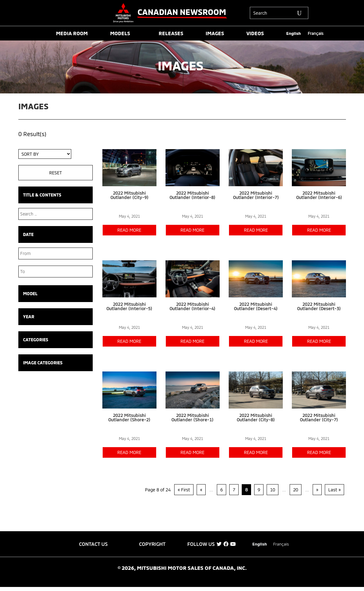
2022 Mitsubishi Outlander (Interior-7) (256, 195)
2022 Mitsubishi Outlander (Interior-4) (192, 306)
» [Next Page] (317, 490)
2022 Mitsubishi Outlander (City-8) (256, 417)
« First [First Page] (184, 490)
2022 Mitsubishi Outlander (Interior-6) (319, 195)
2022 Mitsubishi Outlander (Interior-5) (129, 306)
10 (273, 490)
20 (296, 490)
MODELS (120, 34)
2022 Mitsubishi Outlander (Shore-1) (192, 417)
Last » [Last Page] (334, 490)
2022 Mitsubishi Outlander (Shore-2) (129, 417)
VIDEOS (255, 34)
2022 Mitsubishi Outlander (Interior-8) (192, 195)
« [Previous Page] (201, 490)
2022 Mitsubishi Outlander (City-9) (129, 195)
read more (129, 230)
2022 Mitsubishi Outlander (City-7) (319, 417)
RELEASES (171, 34)
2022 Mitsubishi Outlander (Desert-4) (256, 306)
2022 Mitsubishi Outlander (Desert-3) (319, 306)
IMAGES (215, 34)
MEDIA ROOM (72, 34)
